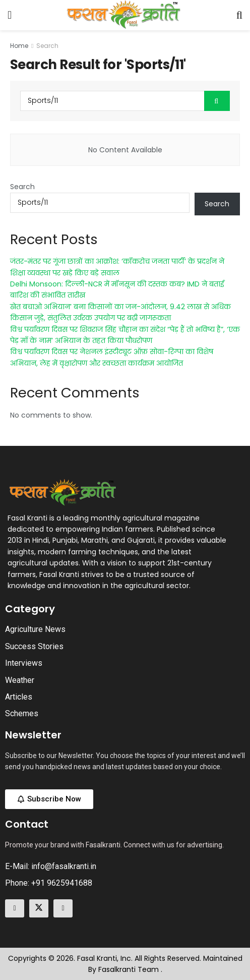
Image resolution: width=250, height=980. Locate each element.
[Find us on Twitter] (39, 908)
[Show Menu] (10, 15)
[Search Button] (239, 15)
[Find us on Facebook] (15, 908)
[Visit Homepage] (124, 15)
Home (19, 46)
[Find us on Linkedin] (63, 908)
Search (47, 46)
